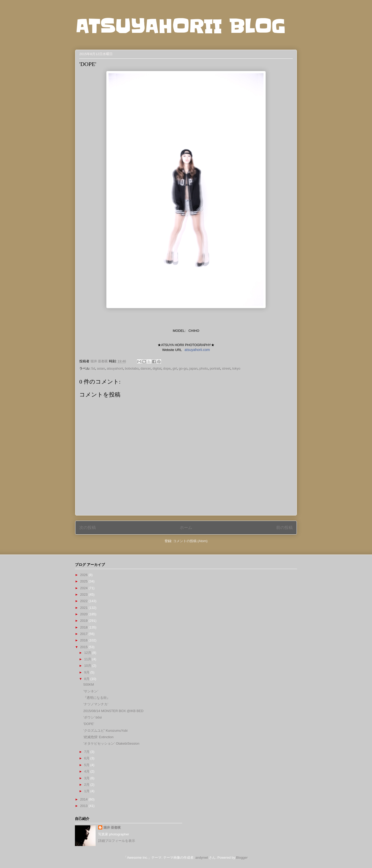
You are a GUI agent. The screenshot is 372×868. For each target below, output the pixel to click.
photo (204, 368)
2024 (84, 588)
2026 (84, 575)
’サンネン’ (91, 691)
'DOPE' (89, 724)
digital (157, 368)
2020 (84, 614)
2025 (84, 581)
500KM (88, 684)
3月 (87, 778)
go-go (183, 368)
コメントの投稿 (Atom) (190, 541)
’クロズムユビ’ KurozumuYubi (105, 731)
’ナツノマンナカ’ (96, 704)
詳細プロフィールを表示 (117, 841)
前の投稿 (284, 527)
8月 (87, 679)
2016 (84, 640)
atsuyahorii (115, 368)
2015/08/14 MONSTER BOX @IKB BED (113, 711)
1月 (87, 791)
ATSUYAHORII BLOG (180, 26)
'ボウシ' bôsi (92, 717)
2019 (84, 621)
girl (175, 368)
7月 (87, 752)
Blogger (242, 858)
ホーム (186, 527)
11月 (88, 659)
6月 (87, 758)
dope (167, 368)
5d (93, 368)
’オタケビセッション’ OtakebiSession (111, 743)
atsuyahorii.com (197, 350)
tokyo (236, 368)
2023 (84, 594)
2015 (84, 647)
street (226, 368)
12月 (88, 653)
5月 (87, 765)
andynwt (202, 858)
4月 (87, 771)
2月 (87, 785)
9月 (87, 672)
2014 (84, 799)
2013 (84, 806)
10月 (88, 666)
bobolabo (132, 368)
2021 (84, 608)
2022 (84, 601)
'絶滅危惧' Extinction (98, 737)
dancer (146, 368)
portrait (215, 368)
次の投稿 (88, 527)
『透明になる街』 (97, 698)
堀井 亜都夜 (112, 828)
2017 (84, 634)
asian (101, 368)
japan (193, 368)
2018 (84, 627)
